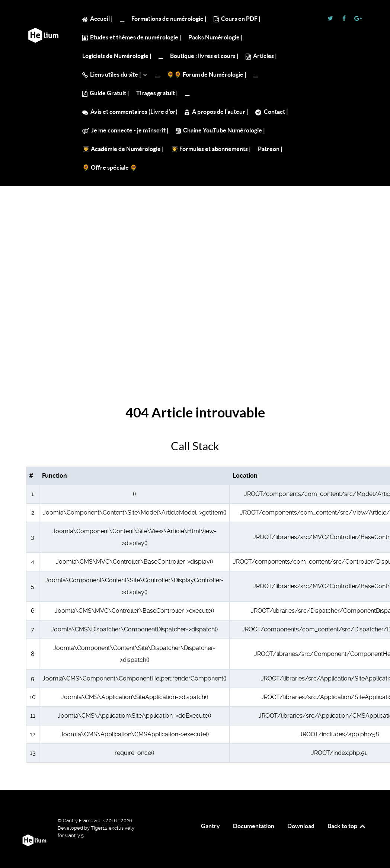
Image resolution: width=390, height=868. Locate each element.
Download (301, 826)
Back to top (347, 826)
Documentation (254, 826)
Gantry (210, 826)
